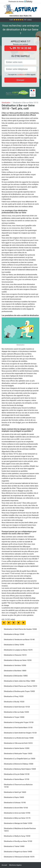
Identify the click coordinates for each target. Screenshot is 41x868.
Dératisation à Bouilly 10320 (14, 702)
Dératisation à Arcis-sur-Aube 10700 (17, 813)
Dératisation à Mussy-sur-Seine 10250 (18, 660)
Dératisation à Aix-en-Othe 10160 (16, 808)
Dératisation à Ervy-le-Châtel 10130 (17, 774)
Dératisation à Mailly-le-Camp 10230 (17, 836)
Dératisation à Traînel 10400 (14, 846)
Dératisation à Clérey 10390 (14, 645)
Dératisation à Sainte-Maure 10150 (17, 779)
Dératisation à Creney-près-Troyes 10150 (19, 722)
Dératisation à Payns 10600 (14, 797)
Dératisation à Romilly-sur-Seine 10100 (18, 841)
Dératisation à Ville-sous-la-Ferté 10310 (18, 743)
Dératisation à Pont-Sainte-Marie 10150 (18, 728)
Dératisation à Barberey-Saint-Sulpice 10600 (20, 769)
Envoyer (21, 80)
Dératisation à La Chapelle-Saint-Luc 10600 (20, 759)
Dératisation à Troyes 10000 (14, 717)
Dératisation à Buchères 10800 (15, 671)
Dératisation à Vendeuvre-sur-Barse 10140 (19, 640)
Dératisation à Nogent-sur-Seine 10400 (18, 852)
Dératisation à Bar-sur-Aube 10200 (16, 712)
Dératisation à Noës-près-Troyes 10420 (18, 754)
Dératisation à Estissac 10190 (15, 803)
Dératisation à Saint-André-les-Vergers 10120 (20, 733)
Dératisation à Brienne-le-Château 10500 (19, 764)
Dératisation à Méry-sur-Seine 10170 (17, 818)
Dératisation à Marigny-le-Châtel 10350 (18, 823)
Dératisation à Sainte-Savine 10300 (17, 748)
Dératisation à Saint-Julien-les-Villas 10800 (19, 681)
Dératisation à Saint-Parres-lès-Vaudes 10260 (20, 629)
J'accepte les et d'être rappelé (22, 75)
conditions (21, 75)
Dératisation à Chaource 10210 (15, 655)
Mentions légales (15, 865)
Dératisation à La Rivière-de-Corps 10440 (19, 738)
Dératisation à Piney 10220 (14, 696)
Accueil (4, 865)
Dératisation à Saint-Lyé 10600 (15, 792)
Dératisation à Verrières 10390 (15, 665)
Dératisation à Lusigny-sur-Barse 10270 (18, 650)
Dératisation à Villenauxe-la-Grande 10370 (19, 857)
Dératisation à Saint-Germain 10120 (17, 707)
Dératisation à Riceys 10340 (14, 634)
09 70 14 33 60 (20, 48)
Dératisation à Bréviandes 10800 (16, 676)
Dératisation (6, 103)
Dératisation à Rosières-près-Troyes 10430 (19, 691)
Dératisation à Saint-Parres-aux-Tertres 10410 (20, 686)
